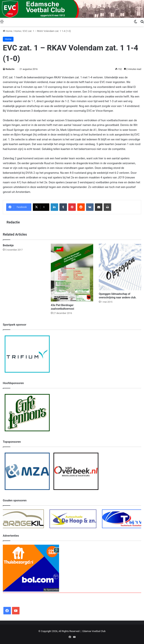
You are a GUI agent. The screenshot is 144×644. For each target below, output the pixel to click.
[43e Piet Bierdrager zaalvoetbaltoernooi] (72, 273)
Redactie (10, 69)
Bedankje (8, 245)
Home (7, 31)
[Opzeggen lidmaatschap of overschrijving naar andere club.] (120, 267)
